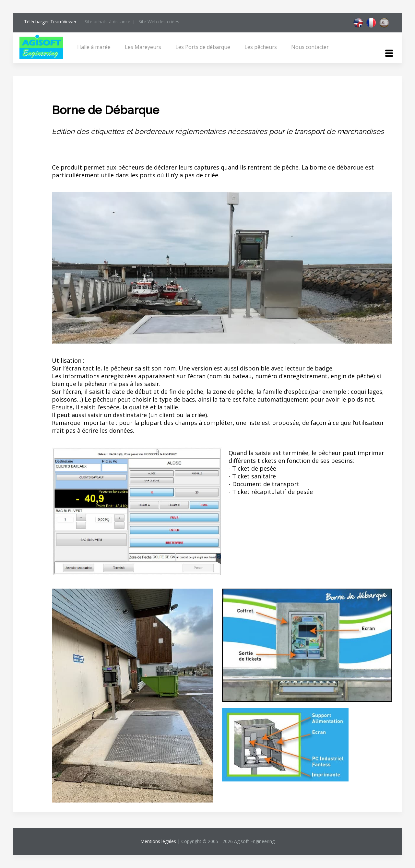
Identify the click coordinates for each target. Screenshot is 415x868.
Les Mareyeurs (143, 47)
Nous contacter (310, 47)
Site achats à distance (107, 22)
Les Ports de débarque (203, 47)
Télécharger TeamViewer (50, 22)
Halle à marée (94, 47)
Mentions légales (158, 841)
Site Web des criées (159, 22)
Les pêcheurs (261, 47)
